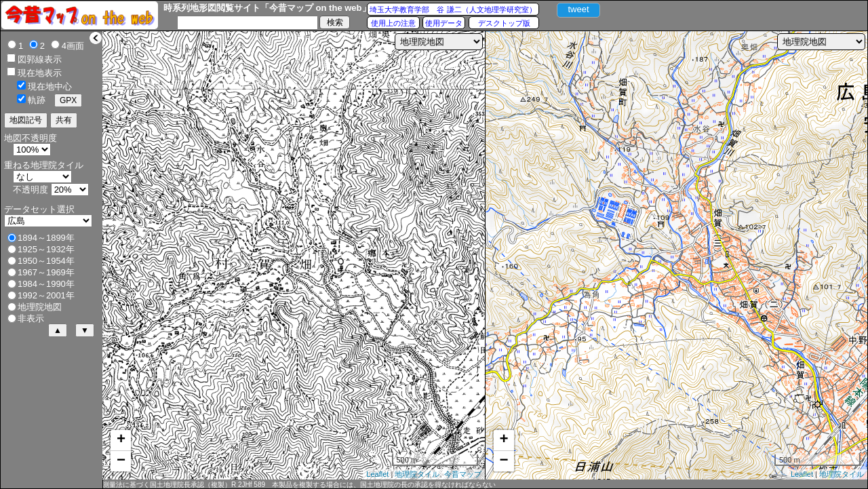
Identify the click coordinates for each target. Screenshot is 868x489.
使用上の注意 (393, 23)
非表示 (31, 318)
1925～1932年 (46, 249)
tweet (578, 9)
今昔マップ (463, 474)
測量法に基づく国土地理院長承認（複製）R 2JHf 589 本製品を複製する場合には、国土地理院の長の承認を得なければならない (299, 485)
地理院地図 (40, 307)
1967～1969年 (46, 272)
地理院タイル (417, 474)
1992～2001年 (46, 295)
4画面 (73, 46)
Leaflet (377, 474)
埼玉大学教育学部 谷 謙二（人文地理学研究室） (453, 9)
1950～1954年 (46, 261)
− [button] (121, 461)
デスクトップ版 (504, 23)
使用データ (444, 23)
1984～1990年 (46, 284)
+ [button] (121, 440)
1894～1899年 (46, 238)
